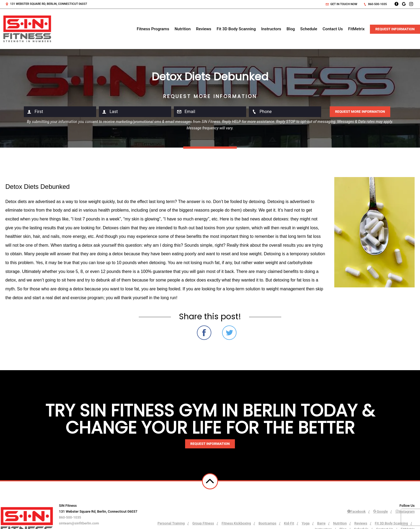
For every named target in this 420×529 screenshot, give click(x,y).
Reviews (204, 29)
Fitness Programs (153, 29)
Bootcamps (267, 523)
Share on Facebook (204, 333)
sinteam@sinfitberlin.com (79, 523)
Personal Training (171, 523)
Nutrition (183, 29)
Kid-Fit (289, 523)
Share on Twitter (229, 333)
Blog (291, 29)
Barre (321, 523)
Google (380, 511)
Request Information (395, 29)
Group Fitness (203, 523)
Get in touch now (342, 4)
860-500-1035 (375, 4)
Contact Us (333, 29)
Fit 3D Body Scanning (236, 29)
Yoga (305, 523)
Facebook (357, 511)
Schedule (309, 29)
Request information (210, 444)
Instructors (271, 29)
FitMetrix (356, 29)
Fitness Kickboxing (236, 523)
